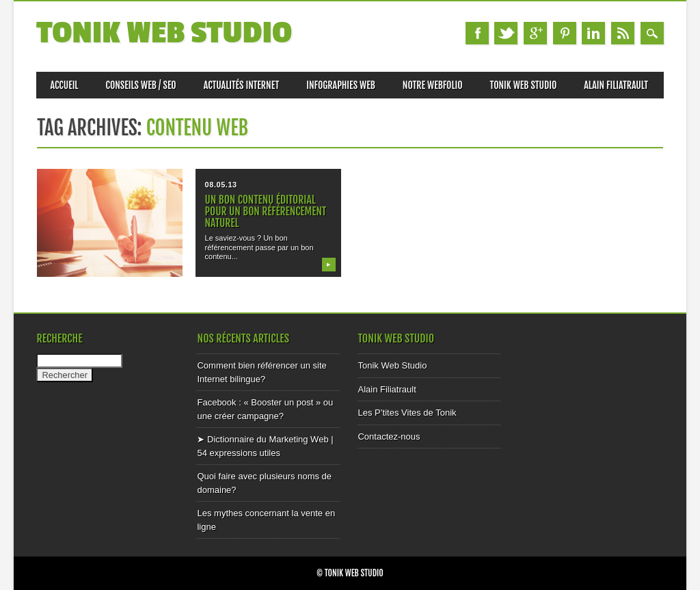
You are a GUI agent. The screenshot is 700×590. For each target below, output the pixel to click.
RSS (623, 33)
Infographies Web (341, 85)
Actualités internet (242, 85)
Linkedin (593, 33)
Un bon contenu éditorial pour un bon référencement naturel (266, 211)
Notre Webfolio (433, 85)
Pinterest (565, 33)
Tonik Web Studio (164, 33)
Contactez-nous (389, 437)
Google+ (535, 33)
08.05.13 (221, 185)
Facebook (477, 33)
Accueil (64, 85)
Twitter (506, 33)
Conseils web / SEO (141, 85)
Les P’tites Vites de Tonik (407, 413)
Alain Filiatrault (616, 85)
